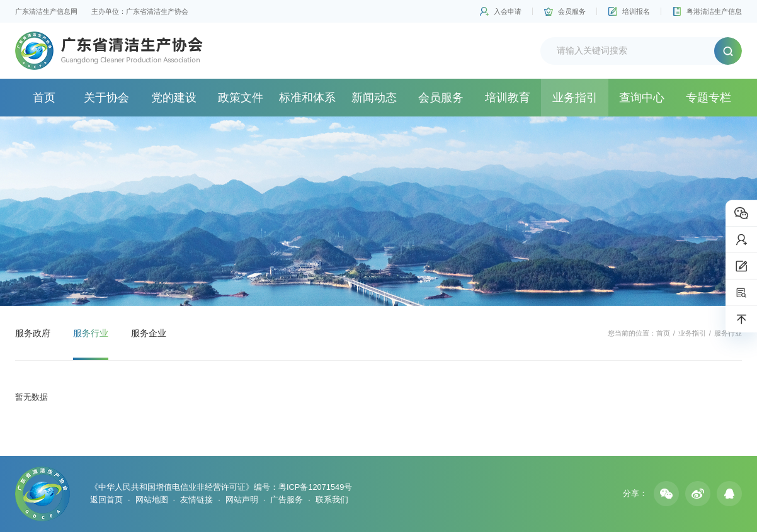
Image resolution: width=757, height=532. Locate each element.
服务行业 (91, 333)
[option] (378, 211)
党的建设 (174, 98)
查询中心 (642, 98)
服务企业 (149, 333)
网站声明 (242, 500)
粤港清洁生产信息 (714, 11)
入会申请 (508, 11)
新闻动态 (374, 98)
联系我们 (332, 500)
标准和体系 (307, 98)
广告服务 (287, 500)
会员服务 (572, 11)
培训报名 (636, 11)
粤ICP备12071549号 (315, 487)
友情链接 (196, 500)
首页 (44, 98)
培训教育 (508, 98)
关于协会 (106, 98)
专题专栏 (709, 98)
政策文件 (241, 98)
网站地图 (152, 500)
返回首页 (106, 500)
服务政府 (33, 333)
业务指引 (575, 98)
